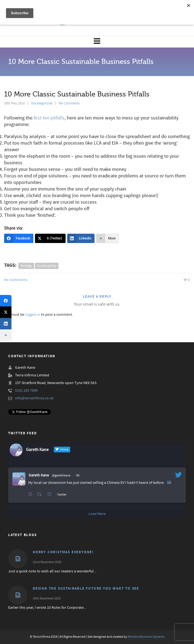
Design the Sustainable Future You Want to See (86, 589)
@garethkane (61, 475)
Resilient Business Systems (146, 637)
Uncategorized (42, 103)
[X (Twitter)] (50, 238)
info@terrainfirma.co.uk (34, 398)
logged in (33, 315)
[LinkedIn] (81, 238)
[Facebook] (19, 238)
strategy (26, 266)
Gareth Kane (39, 475)
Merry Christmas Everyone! (63, 552)
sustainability (47, 266)
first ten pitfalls (49, 118)
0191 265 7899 (26, 391)
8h (78, 475)
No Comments (69, 103)
